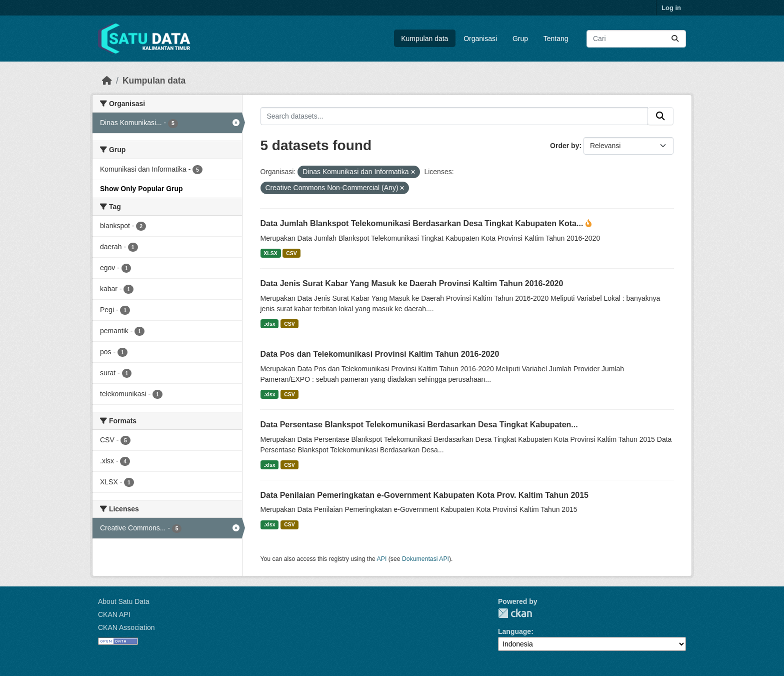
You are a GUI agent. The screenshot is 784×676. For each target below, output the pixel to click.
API (382, 559)
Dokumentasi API (425, 559)
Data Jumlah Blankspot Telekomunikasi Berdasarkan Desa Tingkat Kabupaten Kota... (423, 223)
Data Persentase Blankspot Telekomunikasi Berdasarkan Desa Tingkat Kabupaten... (419, 425)
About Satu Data (124, 601)
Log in (671, 8)
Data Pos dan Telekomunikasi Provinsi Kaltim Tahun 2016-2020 (380, 354)
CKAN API (114, 614)
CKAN (515, 613)
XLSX (270, 253)
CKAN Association (126, 627)
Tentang (556, 39)
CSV (291, 253)
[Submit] (675, 39)
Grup (520, 39)
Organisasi (480, 39)
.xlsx (269, 324)
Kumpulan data (424, 39)
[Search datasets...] (636, 39)
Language (514, 631)
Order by (564, 146)
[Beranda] (107, 81)
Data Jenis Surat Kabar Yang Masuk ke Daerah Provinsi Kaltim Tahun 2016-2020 (412, 283)
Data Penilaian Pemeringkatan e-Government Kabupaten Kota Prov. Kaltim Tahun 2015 (424, 495)
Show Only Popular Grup (141, 189)
